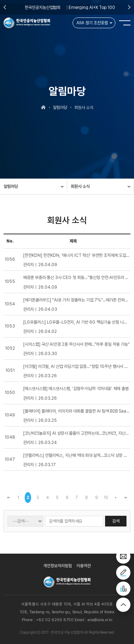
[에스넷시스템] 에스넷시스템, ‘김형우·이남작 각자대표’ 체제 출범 (76, 389)
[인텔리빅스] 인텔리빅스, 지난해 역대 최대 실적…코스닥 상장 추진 (77, 455)
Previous (5, 7)
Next (129, 7)
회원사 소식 (80, 186)
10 (106, 498)
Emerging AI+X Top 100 (92, 8)
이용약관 (84, 566)
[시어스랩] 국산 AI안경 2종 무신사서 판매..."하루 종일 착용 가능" (76, 344)
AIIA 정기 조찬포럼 (92, 23)
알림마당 (11, 186)
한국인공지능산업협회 (43, 8)
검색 (116, 521)
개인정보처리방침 (58, 566)
